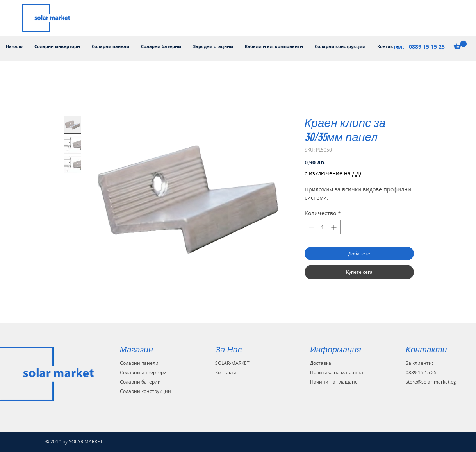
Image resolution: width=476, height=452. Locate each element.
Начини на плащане (334, 382)
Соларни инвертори (143, 372)
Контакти (226, 372)
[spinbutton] (323, 227)
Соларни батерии (140, 382)
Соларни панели (139, 363)
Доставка (321, 363)
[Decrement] (311, 227)
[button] (460, 45)
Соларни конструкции (145, 391)
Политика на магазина (337, 372)
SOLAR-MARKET (232, 363)
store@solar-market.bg (431, 382)
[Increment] (334, 227)
